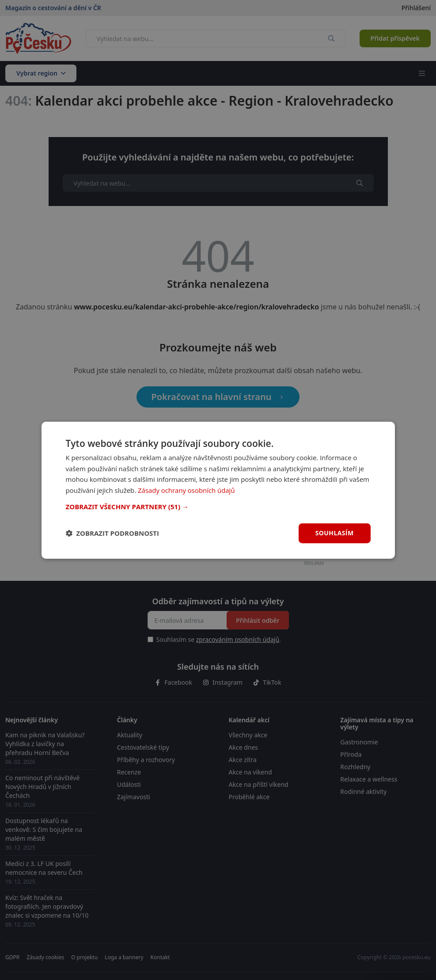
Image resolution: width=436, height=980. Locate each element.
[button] (218, 507)
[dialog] (218, 490)
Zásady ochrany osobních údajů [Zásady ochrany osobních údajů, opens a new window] (187, 490)
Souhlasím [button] (335, 533)
